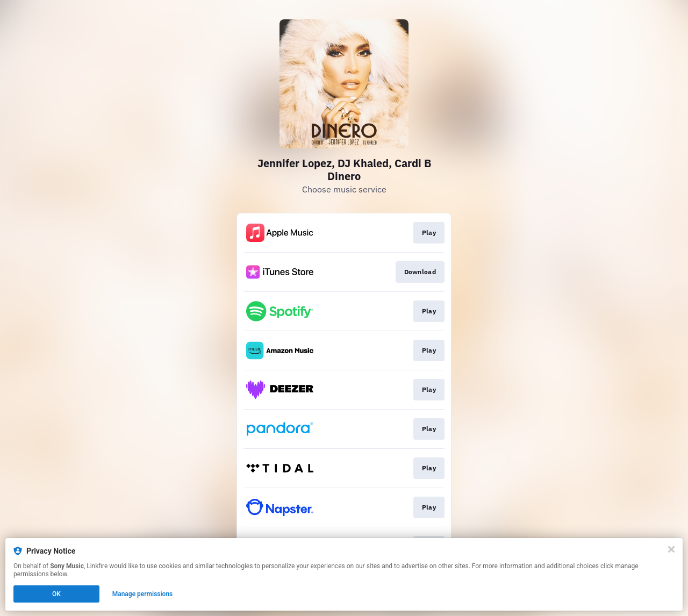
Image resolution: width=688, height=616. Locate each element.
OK (56, 594)
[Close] (671, 549)
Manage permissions (143, 594)
